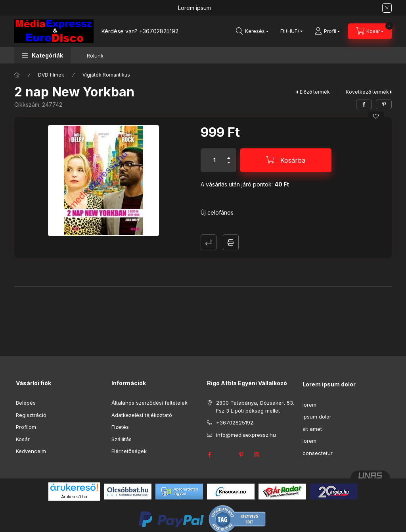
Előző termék (315, 92)
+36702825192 (159, 31)
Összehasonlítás (209, 242)
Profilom (26, 427)
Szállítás (122, 439)
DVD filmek (51, 75)
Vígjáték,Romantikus (106, 75)
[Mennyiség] (214, 160)
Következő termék (367, 92)
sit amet (312, 429)
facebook (209, 455)
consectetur (318, 453)
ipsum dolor (317, 417)
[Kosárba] (286, 160)
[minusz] (229, 166)
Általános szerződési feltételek (149, 403)
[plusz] (229, 155)
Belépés (26, 403)
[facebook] (364, 104)
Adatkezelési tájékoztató (142, 415)
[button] (43, 55)
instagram (257, 455)
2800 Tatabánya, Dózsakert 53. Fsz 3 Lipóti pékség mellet (255, 407)
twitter (225, 455)
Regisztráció (31, 415)
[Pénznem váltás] (290, 31)
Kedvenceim (31, 451)
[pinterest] (384, 104)
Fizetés (120, 427)
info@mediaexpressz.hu (246, 435)
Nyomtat (231, 242)
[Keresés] (252, 31)
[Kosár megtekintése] (370, 31)
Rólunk (95, 56)
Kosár (23, 439)
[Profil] (327, 31)
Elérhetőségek (129, 451)
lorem (309, 405)
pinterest (241, 455)
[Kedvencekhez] (376, 116)
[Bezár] (387, 8)
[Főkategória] (17, 75)
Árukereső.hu (74, 497)
